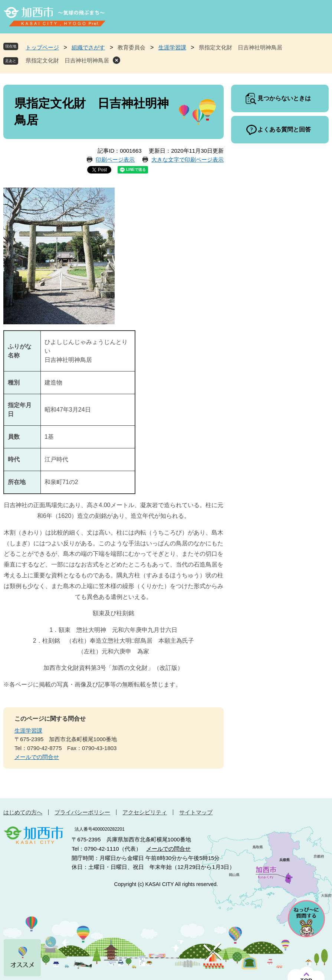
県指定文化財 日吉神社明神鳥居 (67, 60)
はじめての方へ (23, 812)
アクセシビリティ (145, 812)
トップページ (42, 47)
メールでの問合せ (37, 757)
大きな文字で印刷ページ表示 (188, 160)
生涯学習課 (172, 47)
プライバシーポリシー (82, 812)
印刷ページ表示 (115, 160)
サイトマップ (196, 812)
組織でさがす (88, 47)
